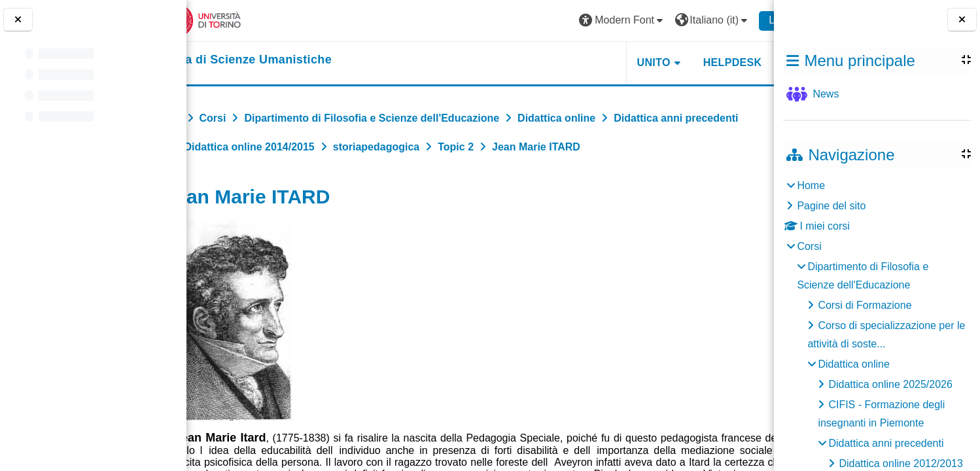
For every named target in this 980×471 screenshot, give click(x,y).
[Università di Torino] (237, 20)
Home (811, 185)
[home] (279, 60)
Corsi (809, 246)
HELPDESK (691, 62)
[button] (582, 21)
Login (741, 20)
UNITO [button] (613, 62)
